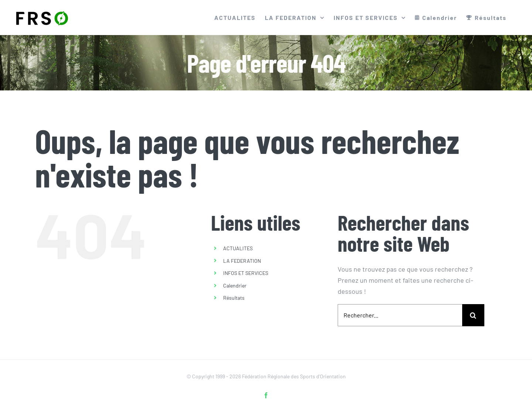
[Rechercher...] (400, 315)
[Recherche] (473, 315)
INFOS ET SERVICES (246, 273)
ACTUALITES (238, 248)
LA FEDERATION (242, 261)
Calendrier (235, 285)
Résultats (234, 298)
